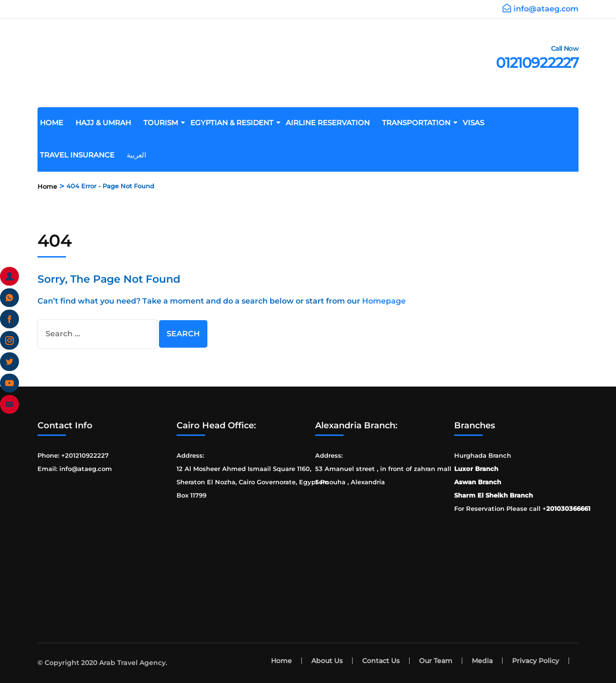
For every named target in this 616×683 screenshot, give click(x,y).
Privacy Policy (536, 661)
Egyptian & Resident (235, 123)
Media (482, 661)
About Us (327, 661)
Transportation (420, 123)
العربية (140, 155)
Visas (477, 123)
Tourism (164, 123)
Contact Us (381, 661)
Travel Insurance (81, 155)
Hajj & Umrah (107, 123)
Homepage (384, 301)
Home (55, 123)
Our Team (436, 661)
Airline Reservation (331, 123)
